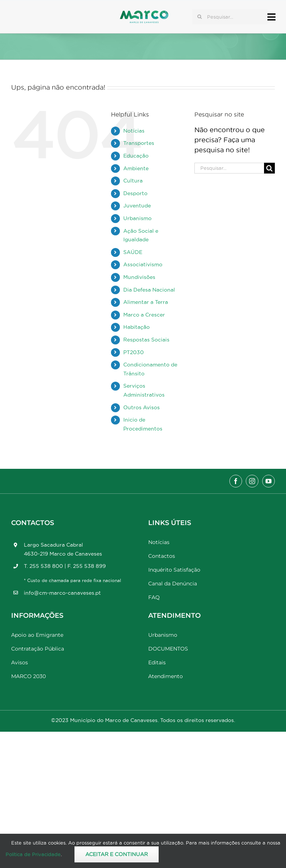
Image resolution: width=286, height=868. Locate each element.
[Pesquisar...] (230, 17)
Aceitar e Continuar (117, 854)
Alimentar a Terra (146, 302)
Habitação (136, 327)
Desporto (135, 193)
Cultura (133, 181)
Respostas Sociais (146, 340)
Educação (136, 156)
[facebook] (236, 481)
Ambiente (136, 168)
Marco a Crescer (144, 315)
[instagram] (252, 481)
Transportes (139, 143)
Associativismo (143, 264)
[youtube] (268, 481)
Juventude (137, 206)
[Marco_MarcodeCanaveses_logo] (144, 14)
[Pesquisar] (200, 17)
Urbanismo (137, 218)
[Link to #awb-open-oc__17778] (271, 17)
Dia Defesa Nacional (149, 290)
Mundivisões (139, 277)
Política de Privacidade (33, 854)
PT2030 (134, 352)
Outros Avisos (142, 407)
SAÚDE (133, 252)
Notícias (134, 131)
